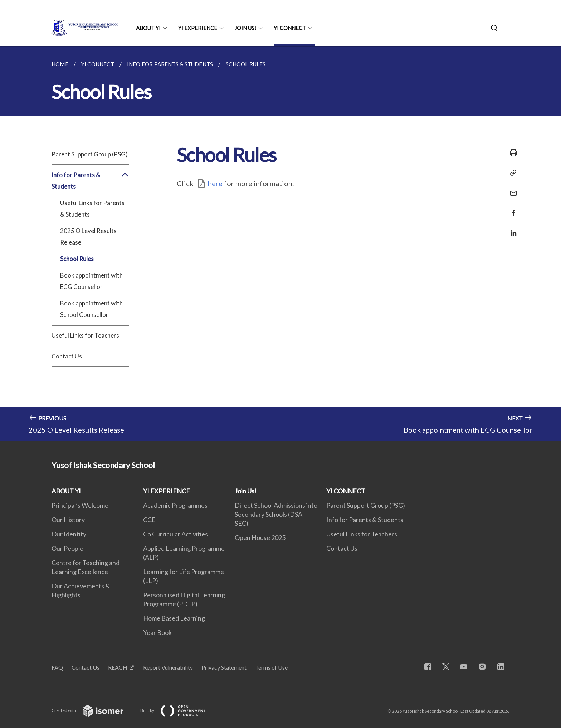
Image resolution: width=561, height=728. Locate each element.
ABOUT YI (148, 28)
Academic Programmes (175, 505)
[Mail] (511, 189)
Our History (68, 520)
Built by (179, 710)
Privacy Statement (224, 667)
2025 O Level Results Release (88, 237)
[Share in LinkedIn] (511, 229)
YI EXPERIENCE (198, 28)
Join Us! (245, 28)
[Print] (511, 153)
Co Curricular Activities (175, 534)
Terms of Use (271, 667)
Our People (67, 548)
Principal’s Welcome (80, 505)
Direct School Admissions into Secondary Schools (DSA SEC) (276, 514)
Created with (93, 710)
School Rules (77, 259)
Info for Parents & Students (90, 181)
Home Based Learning (174, 618)
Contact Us (67, 356)
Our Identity (69, 534)
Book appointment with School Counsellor (91, 309)
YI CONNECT (290, 28)
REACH (118, 667)
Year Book (157, 632)
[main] (280, 244)
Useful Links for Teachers (85, 335)
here (215, 183)
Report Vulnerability (168, 667)
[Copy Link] (511, 173)
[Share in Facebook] (511, 209)
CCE (149, 520)
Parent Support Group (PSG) (90, 154)
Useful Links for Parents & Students (92, 209)
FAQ (57, 667)
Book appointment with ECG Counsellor (91, 281)
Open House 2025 (260, 537)
